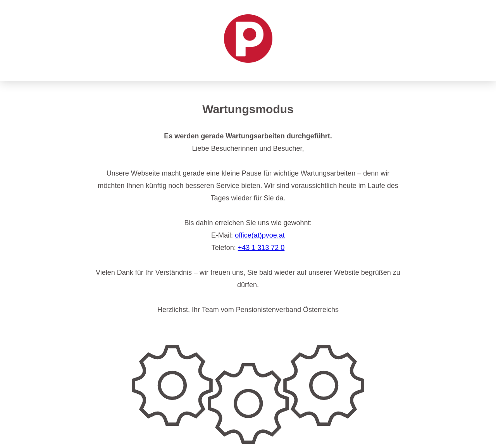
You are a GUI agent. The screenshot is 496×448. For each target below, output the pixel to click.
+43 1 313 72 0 (261, 248)
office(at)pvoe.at (260, 235)
